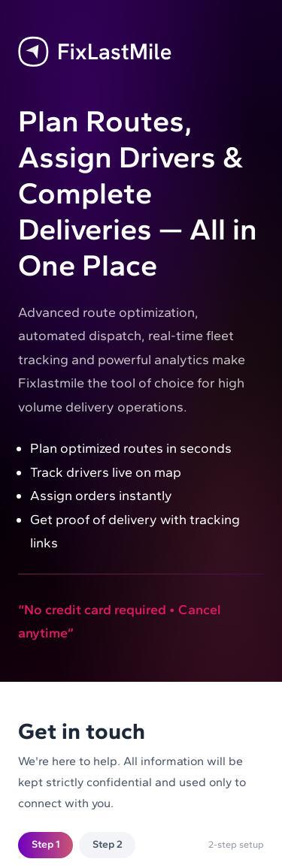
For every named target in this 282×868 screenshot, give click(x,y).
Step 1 (46, 844)
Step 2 (108, 844)
